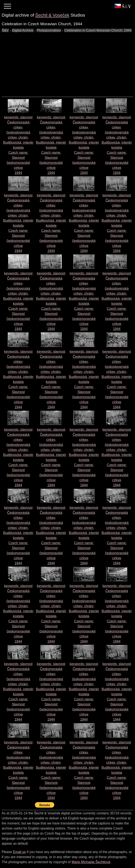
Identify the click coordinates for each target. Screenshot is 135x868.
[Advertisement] (68, 62)
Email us (19, 852)
